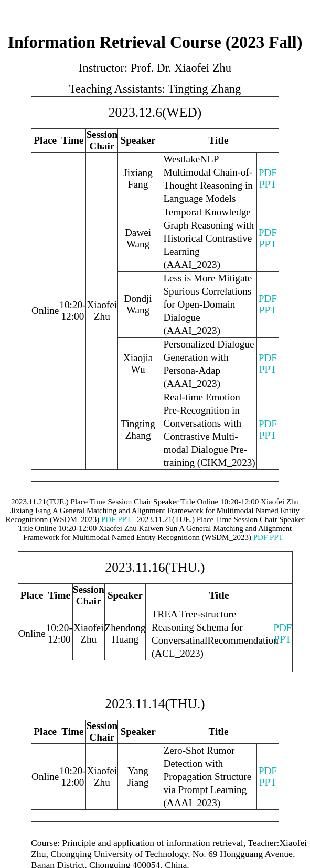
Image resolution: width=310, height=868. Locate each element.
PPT (268, 184)
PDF (268, 173)
